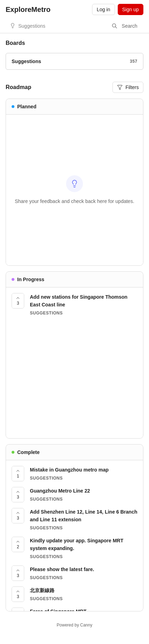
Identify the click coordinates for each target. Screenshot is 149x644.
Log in (103, 9)
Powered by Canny (74, 625)
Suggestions (32, 26)
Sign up (131, 9)
